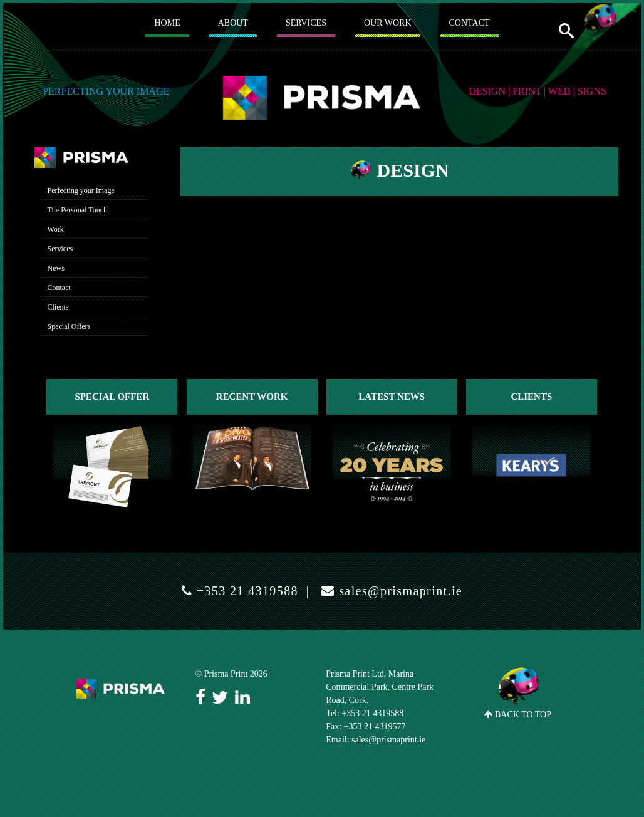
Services (60, 249)
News (56, 268)
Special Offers (69, 326)
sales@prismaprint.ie (399, 591)
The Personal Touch (78, 210)
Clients (58, 307)
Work (56, 229)
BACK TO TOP (518, 693)
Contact (59, 288)
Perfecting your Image (81, 190)
